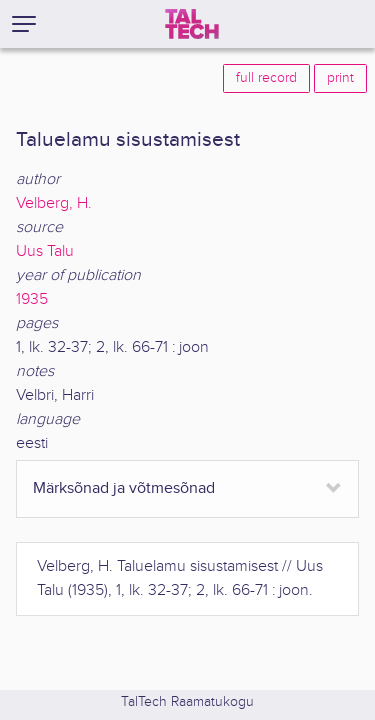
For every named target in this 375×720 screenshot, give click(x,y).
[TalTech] (192, 24)
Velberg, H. (54, 203)
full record (266, 78)
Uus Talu (45, 251)
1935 (32, 299)
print (340, 78)
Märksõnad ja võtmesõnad (124, 488)
